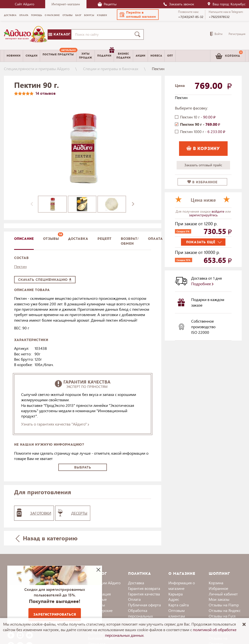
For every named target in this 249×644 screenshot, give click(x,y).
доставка (78, 239)
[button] (138, 15)
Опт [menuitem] (170, 56)
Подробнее (202, 284)
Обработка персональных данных (140, 616)
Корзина (216, 583)
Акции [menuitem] (140, 56)
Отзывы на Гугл (222, 616)
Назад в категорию (46, 538)
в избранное (202, 182)
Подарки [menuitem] (105, 54)
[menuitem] (58, 56)
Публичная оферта (144, 605)
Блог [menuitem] (78, 15)
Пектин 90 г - (200, 124)
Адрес (174, 599)
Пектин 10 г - (198, 117)
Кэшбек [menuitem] (102, 15)
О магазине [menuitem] (52, 15)
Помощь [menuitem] (37, 15)
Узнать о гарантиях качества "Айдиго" (55, 424)
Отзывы (51, 239)
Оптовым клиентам (177, 613)
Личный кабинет (223, 594)
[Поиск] (138, 34)
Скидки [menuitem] (31, 56)
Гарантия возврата (144, 588)
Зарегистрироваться (55, 615)
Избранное (218, 588)
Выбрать (83, 467)
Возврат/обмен (130, 241)
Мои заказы (219, 599)
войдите (218, 211)
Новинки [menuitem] (13, 56)
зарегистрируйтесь (203, 215)
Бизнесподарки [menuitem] (123, 56)
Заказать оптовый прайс (203, 165)
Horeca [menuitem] (156, 56)
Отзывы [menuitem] (68, 15)
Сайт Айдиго (25, 4)
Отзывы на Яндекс (225, 610)
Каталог (59, 34)
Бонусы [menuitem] (89, 15)
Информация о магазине (182, 585)
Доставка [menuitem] (10, 15)
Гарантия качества (144, 594)
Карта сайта (179, 605)
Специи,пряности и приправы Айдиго (37, 69)
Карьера (176, 594)
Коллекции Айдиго (104, 583)
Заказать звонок (179, 4)
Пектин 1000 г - (203, 131)
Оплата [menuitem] (24, 15)
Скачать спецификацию (45, 280)
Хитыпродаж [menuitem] (86, 56)
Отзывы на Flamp (224, 605)
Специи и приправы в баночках (111, 69)
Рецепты (107, 4)
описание (24, 239)
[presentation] (32, 204)
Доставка (136, 583)
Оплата (155, 239)
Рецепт (104, 239)
